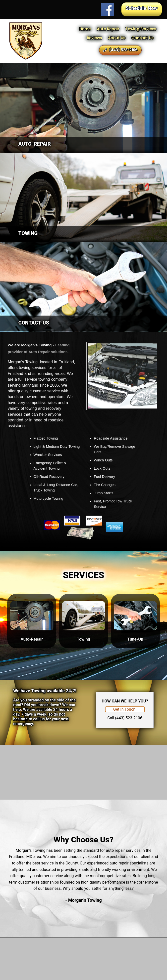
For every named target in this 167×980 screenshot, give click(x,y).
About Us (117, 38)
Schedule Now (142, 8)
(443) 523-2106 (120, 50)
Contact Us (142, 38)
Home (85, 29)
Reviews (94, 38)
